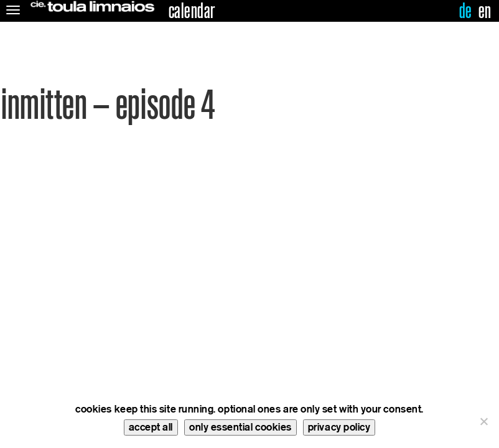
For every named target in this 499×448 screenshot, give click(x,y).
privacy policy (339, 427)
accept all (151, 427)
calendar (192, 11)
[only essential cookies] (483, 421)
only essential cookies (240, 427)
